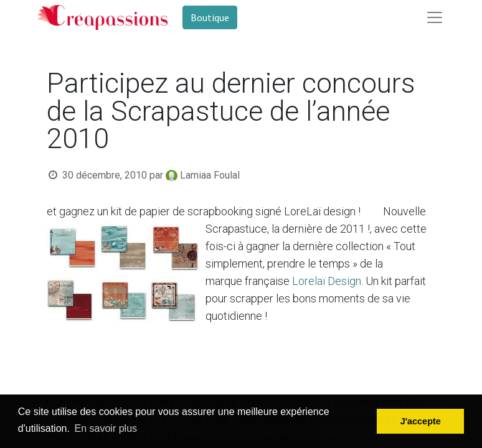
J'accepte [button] (421, 421)
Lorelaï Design (325, 281)
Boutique (210, 17)
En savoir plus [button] (106, 428)
